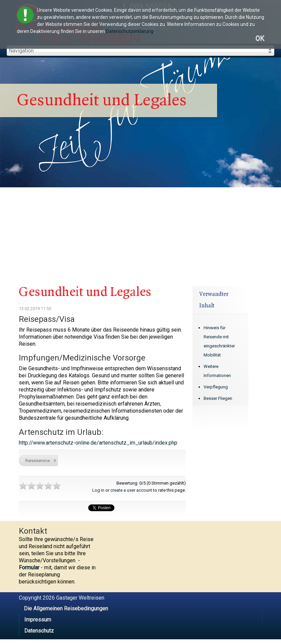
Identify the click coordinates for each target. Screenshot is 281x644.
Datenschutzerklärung (130, 31)
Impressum (38, 620)
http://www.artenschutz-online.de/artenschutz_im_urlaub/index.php (98, 443)
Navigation (21, 51)
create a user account (131, 490)
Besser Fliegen (218, 398)
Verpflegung (216, 387)
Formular (29, 567)
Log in (98, 490)
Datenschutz (39, 631)
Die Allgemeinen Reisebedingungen (66, 609)
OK (260, 39)
